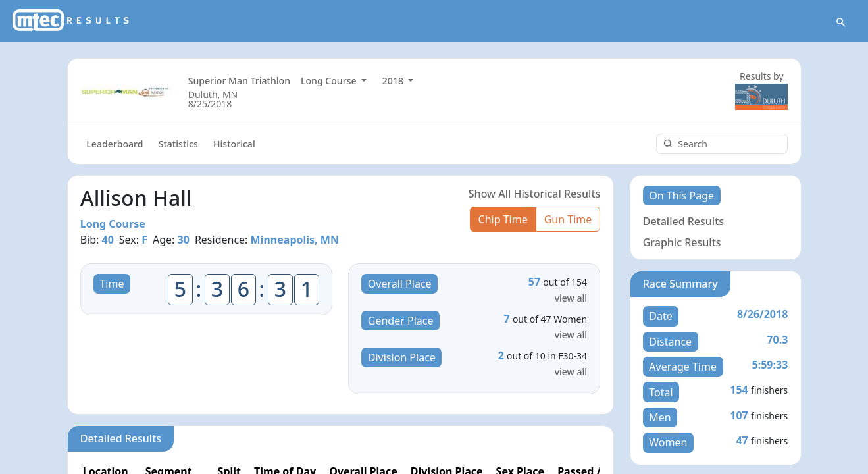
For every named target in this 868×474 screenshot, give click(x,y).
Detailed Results (683, 221)
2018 (394, 81)
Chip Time (503, 219)
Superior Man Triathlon (239, 81)
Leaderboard (115, 144)
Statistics (178, 144)
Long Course (330, 81)
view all (571, 298)
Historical (234, 144)
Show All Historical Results (535, 194)
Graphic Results (682, 242)
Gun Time (568, 219)
